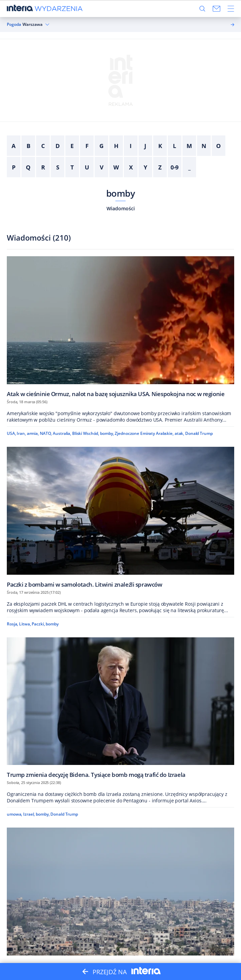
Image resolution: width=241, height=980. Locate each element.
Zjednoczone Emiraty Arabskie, (144, 433)
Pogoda (14, 24)
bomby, (107, 433)
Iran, (21, 433)
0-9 (175, 167)
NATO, (46, 433)
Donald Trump (199, 433)
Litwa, (25, 624)
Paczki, (38, 624)
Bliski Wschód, (86, 433)
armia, (33, 433)
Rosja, (12, 624)
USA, (11, 433)
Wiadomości (121, 208)
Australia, (62, 433)
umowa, (14, 814)
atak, (179, 433)
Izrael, (29, 814)
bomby (120, 193)
